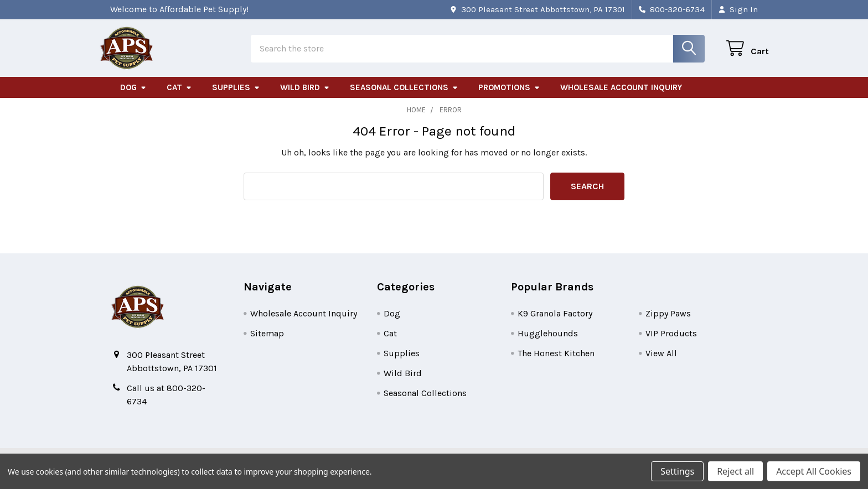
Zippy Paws (668, 322)
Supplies (236, 96)
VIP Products (671, 342)
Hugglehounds (548, 342)
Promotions (509, 96)
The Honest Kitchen (556, 361)
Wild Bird (305, 96)
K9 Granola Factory (555, 322)
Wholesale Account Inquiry (621, 96)
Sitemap (267, 342)
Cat (179, 96)
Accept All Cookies (814, 471)
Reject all (735, 471)
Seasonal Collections (404, 96)
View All (661, 361)
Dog (133, 96)
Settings (677, 471)
